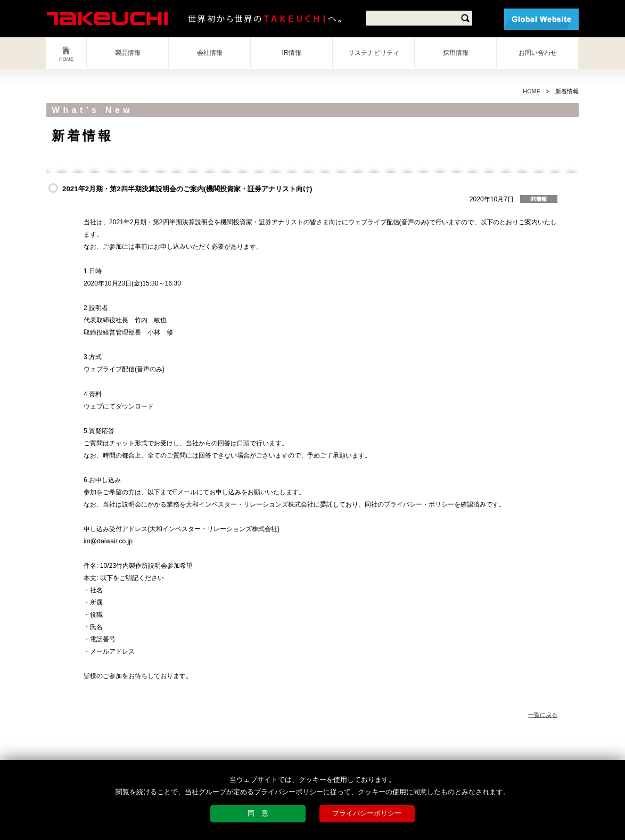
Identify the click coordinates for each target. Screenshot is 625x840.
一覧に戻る (543, 715)
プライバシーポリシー (367, 813)
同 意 (258, 813)
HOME (66, 59)
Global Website (541, 19)
